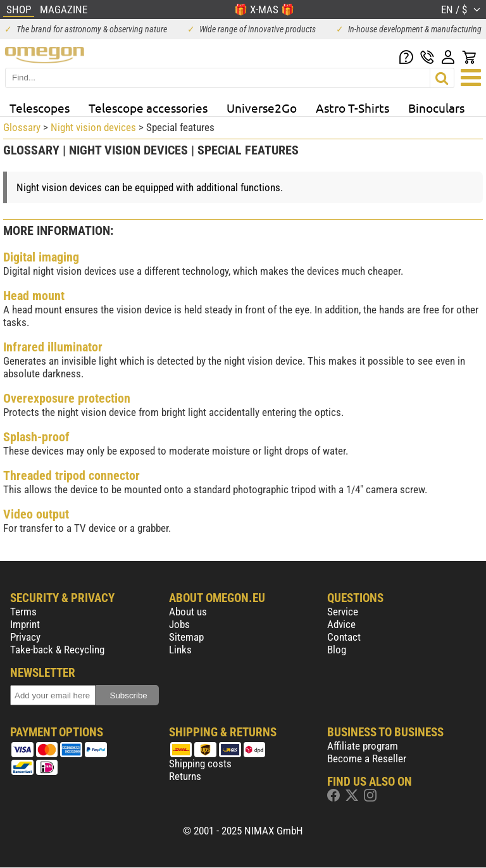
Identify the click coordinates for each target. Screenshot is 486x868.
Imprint (25, 624)
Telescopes (40, 108)
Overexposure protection (67, 398)
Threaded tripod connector (72, 475)
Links (180, 650)
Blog (337, 650)
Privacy (25, 637)
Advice (341, 624)
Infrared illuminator (53, 347)
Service (343, 612)
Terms (23, 612)
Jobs (179, 624)
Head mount (34, 296)
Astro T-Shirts (352, 108)
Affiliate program (363, 746)
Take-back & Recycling (57, 650)
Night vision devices (93, 127)
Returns (185, 776)
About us (188, 612)
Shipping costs (200, 764)
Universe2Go (262, 108)
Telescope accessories (148, 108)
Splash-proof (36, 437)
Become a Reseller (367, 758)
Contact (344, 637)
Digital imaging (41, 257)
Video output (36, 514)
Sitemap (186, 637)
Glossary (22, 127)
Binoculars (436, 108)
